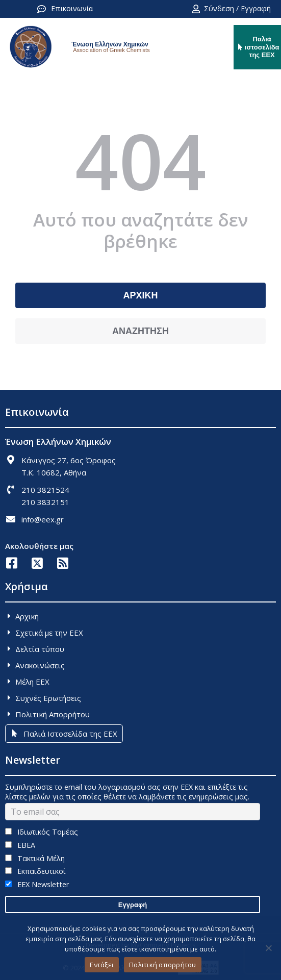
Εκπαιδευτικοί (35, 871)
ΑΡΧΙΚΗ (140, 295)
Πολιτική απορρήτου (163, 965)
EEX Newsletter (37, 884)
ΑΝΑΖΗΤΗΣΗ (140, 331)
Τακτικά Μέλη (35, 858)
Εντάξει (102, 965)
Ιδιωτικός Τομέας (42, 832)
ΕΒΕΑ (20, 845)
